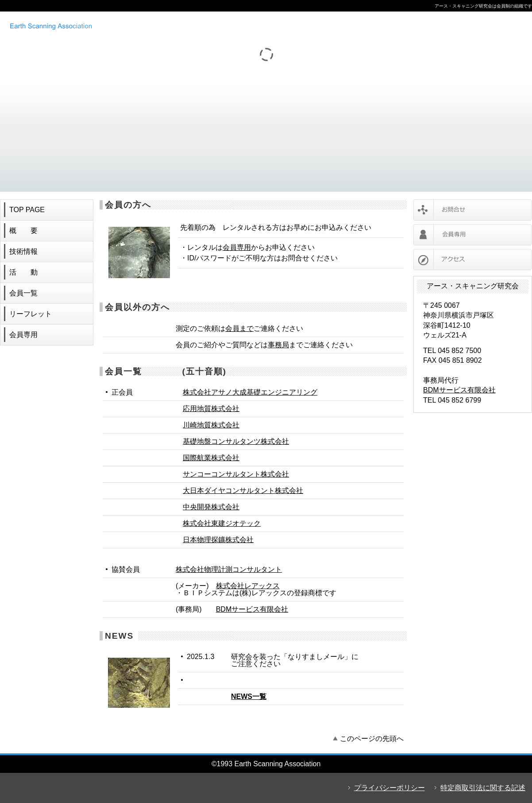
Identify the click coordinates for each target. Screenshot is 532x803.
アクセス (472, 260)
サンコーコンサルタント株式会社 (236, 474)
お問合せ (472, 210)
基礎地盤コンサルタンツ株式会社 (236, 441)
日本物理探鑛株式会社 (218, 540)
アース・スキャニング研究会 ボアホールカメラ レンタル (122, 26)
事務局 (278, 345)
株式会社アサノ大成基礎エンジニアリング (250, 392)
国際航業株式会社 (211, 458)
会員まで (239, 328)
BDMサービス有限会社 (252, 609)
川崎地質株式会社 (211, 425)
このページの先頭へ (372, 739)
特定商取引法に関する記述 (483, 788)
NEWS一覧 (249, 696)
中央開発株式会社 (211, 507)
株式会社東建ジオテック (222, 523)
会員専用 (237, 247)
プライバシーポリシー (389, 788)
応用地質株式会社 (211, 409)
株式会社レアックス (248, 586)
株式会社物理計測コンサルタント (229, 569)
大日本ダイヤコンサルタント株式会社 (243, 491)
